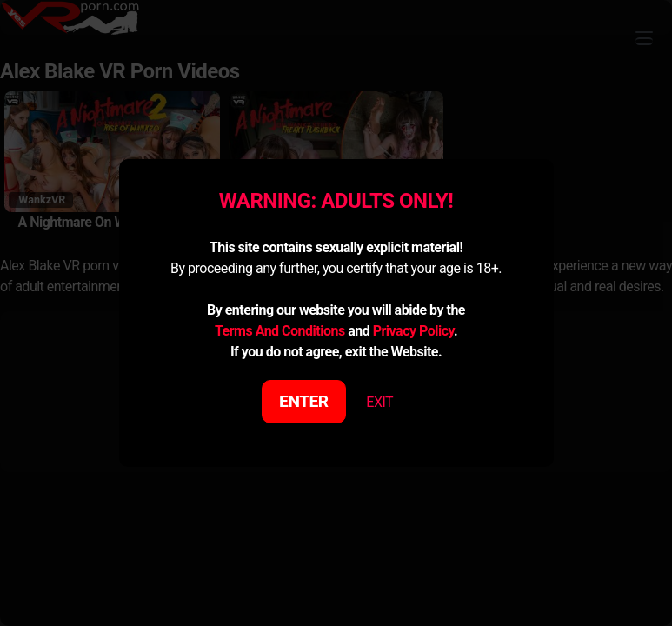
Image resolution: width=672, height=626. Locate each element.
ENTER (304, 401)
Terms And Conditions (280, 331)
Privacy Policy (413, 331)
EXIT (379, 402)
